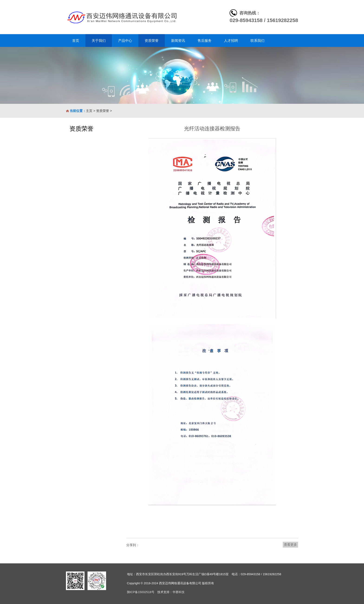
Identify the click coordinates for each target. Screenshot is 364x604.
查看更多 (290, 545)
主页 (89, 111)
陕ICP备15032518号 (141, 592)
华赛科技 (179, 592)
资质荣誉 (103, 111)
